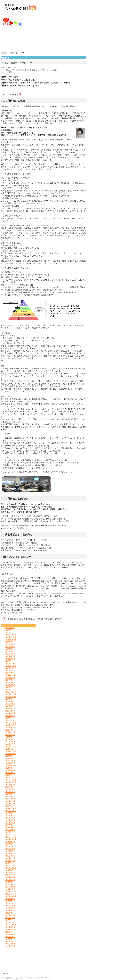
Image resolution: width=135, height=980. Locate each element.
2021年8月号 (10, 758)
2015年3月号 (10, 941)
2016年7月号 (10, 903)
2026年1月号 (10, 632)
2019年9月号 (10, 813)
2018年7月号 (10, 846)
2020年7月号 (10, 789)
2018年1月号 (10, 861)
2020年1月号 (10, 804)
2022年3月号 (10, 742)
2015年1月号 (10, 946)
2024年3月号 (10, 685)
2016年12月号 (11, 892)
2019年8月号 (10, 815)
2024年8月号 (10, 673)
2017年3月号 (10, 884)
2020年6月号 (10, 792)
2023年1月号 (10, 718)
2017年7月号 (10, 875)
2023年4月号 (10, 711)
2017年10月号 (11, 868)
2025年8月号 (10, 644)
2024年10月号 (11, 668)
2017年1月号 (10, 889)
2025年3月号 (10, 656)
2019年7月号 (10, 818)
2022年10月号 (11, 725)
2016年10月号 (11, 896)
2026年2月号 (10, 630)
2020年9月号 (10, 785)
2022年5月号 (10, 737)
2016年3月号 (10, 913)
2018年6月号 (10, 849)
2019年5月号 (10, 823)
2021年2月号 (10, 773)
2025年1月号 (10, 661)
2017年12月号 (11, 863)
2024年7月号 (10, 675)
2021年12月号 (11, 749)
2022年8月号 (10, 730)
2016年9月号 (10, 899)
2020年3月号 (10, 799)
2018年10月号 (11, 839)
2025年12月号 (11, 635)
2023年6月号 (10, 706)
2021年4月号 (10, 768)
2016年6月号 (10, 906)
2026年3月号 (10, 628)
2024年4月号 (10, 682)
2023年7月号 (10, 704)
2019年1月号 (10, 832)
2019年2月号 (10, 830)
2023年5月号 (10, 709)
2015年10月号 (11, 925)
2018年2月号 (10, 858)
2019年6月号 (10, 820)
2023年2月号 (10, 716)
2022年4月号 (10, 739)
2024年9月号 (10, 671)
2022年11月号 (11, 723)
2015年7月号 (10, 932)
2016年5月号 (10, 908)
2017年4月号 (10, 882)
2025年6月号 (10, 649)
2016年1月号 (10, 918)
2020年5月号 (10, 794)
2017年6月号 (10, 877)
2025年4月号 (10, 654)
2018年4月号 (10, 854)
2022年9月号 (10, 728)
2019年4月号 (10, 825)
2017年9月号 (10, 870)
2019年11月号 (11, 808)
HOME (4, 53)
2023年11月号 (11, 694)
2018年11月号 (11, 837)
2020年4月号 (10, 796)
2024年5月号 (10, 680)
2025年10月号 (11, 640)
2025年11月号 (11, 637)
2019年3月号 (10, 827)
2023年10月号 (11, 697)
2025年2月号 (10, 659)
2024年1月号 (10, 690)
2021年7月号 (10, 761)
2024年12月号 (11, 663)
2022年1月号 (10, 747)
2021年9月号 (10, 756)
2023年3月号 (10, 713)
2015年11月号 (11, 922)
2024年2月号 (10, 687)
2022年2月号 (10, 744)
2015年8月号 (10, 930)
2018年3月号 (10, 856)
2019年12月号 (11, 806)
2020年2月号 (10, 801)
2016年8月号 (10, 901)
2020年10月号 (11, 782)
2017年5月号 (10, 880)
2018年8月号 (10, 844)
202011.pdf (16, 94)
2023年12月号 (11, 692)
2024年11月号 (11, 666)
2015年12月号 (11, 920)
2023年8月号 (10, 701)
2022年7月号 (10, 732)
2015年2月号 (10, 944)
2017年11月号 (11, 865)
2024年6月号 (10, 678)
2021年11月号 (11, 751)
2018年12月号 (11, 835)
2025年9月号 (10, 642)
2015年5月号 (10, 937)
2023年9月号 (10, 699)
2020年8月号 (10, 787)
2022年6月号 (10, 735)
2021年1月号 (10, 775)
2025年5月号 (10, 652)
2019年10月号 (11, 811)
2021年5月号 (10, 766)
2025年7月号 (10, 647)
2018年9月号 (10, 842)
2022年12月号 (11, 720)
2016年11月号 (11, 894)
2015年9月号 (10, 927)
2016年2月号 (10, 915)
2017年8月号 (10, 873)
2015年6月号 (10, 934)
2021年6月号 (10, 763)
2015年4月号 (10, 939)
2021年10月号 (11, 754)
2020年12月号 (11, 777)
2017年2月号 (10, 887)
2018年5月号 (10, 851)
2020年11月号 (11, 780)
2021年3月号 (10, 770)
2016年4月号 (10, 911)
